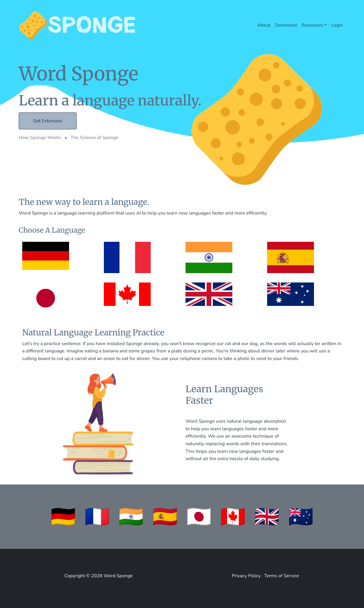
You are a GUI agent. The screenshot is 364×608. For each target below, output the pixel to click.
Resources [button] (313, 25)
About (264, 25)
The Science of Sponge (95, 138)
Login (337, 25)
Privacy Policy (246, 576)
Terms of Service (282, 576)
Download (286, 25)
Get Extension (48, 121)
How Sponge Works (41, 138)
